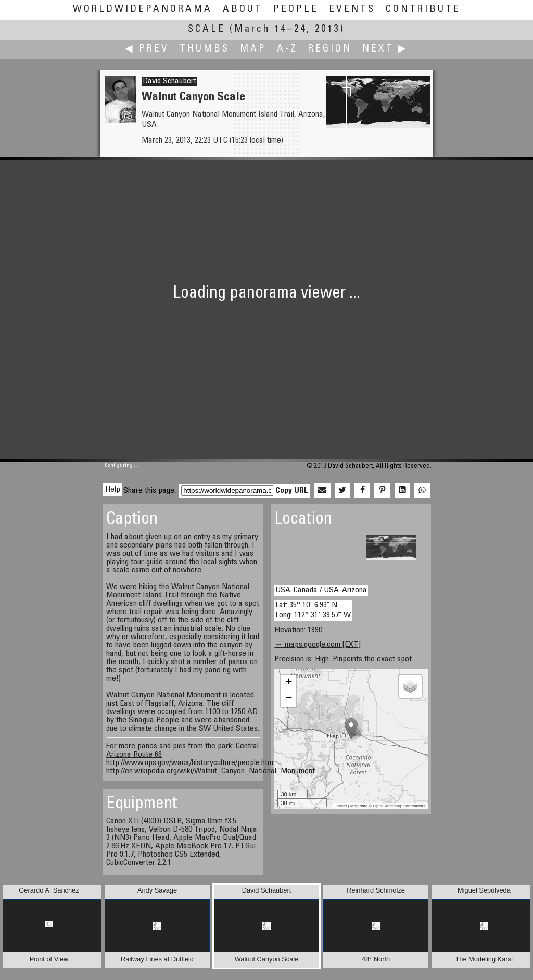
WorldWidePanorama (143, 10)
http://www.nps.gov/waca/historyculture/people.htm (190, 763)
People (296, 10)
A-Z (287, 49)
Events (352, 10)
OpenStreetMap (388, 806)
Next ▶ (385, 49)
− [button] (289, 699)
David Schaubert (169, 81)
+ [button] (289, 683)
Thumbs (205, 49)
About (243, 10)
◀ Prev (147, 49)
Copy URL (292, 491)
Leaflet (341, 806)
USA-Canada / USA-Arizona (321, 590)
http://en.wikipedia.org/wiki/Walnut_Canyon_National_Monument (211, 771)
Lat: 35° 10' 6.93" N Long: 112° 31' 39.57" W (313, 610)
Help (113, 490)
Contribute (423, 10)
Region (330, 49)
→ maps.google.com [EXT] (318, 645)
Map (253, 49)
